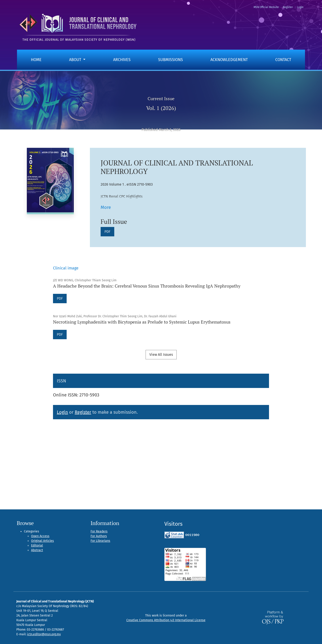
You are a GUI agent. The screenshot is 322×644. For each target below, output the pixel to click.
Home (36, 60)
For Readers (99, 531)
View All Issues (161, 355)
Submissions (171, 60)
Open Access (40, 536)
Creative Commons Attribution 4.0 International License (166, 620)
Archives (122, 60)
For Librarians (100, 541)
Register (288, 7)
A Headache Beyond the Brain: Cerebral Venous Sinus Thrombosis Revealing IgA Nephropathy (147, 286)
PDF (109, 231)
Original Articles (42, 541)
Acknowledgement (229, 60)
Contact (283, 60)
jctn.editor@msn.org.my (44, 634)
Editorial (37, 545)
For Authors (99, 536)
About (76, 60)
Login (300, 7)
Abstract (37, 550)
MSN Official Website (266, 7)
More (106, 207)
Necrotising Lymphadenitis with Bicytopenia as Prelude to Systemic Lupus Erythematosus (142, 322)
